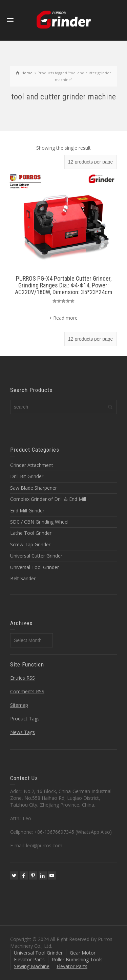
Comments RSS (27, 691)
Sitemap (19, 705)
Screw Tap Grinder (30, 544)
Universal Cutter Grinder (36, 556)
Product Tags (25, 719)
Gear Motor (83, 953)
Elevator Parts (29, 959)
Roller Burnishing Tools (77, 959)
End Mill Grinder (27, 511)
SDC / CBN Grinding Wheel (39, 522)
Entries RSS (23, 678)
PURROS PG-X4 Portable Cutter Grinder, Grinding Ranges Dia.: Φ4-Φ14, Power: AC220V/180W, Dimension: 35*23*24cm (63, 285)
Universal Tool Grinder (35, 567)
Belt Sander (23, 578)
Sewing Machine (32, 966)
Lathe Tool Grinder (31, 533)
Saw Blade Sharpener (34, 488)
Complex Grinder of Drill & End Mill (48, 499)
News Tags (23, 732)
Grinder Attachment (32, 465)
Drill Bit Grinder (27, 476)
